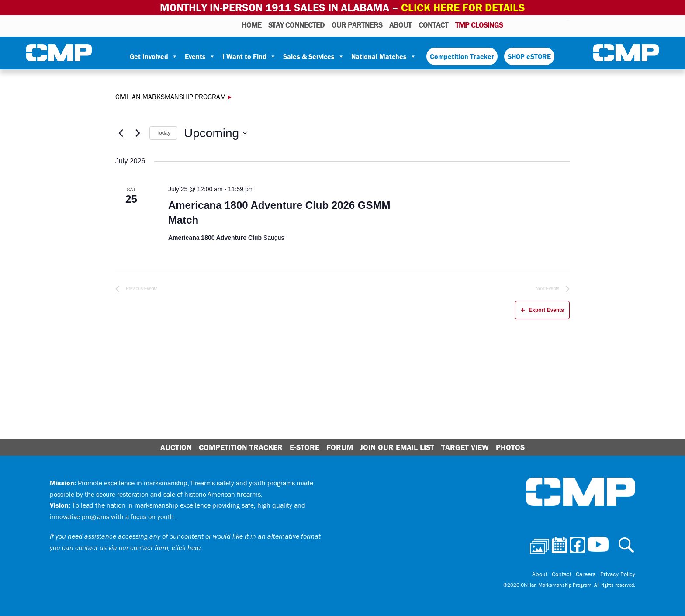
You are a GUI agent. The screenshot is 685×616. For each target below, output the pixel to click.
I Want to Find (249, 56)
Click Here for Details (463, 8)
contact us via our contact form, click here (138, 547)
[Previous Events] (121, 133)
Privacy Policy (618, 574)
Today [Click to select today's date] (163, 133)
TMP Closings (479, 25)
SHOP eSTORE (529, 56)
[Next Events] (138, 133)
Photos (513, 24)
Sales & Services (314, 56)
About (400, 25)
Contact (433, 25)
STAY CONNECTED (296, 25)
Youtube (563, 24)
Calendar (527, 24)
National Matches (384, 56)
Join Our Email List (397, 447)
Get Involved (154, 56)
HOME (251, 25)
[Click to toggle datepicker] (216, 133)
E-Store (304, 447)
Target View (465, 447)
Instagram (550, 24)
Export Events (542, 310)
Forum (340, 447)
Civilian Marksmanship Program (59, 53)
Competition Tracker (462, 56)
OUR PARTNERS (357, 25)
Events (200, 56)
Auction (176, 447)
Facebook (539, 24)
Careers (586, 574)
